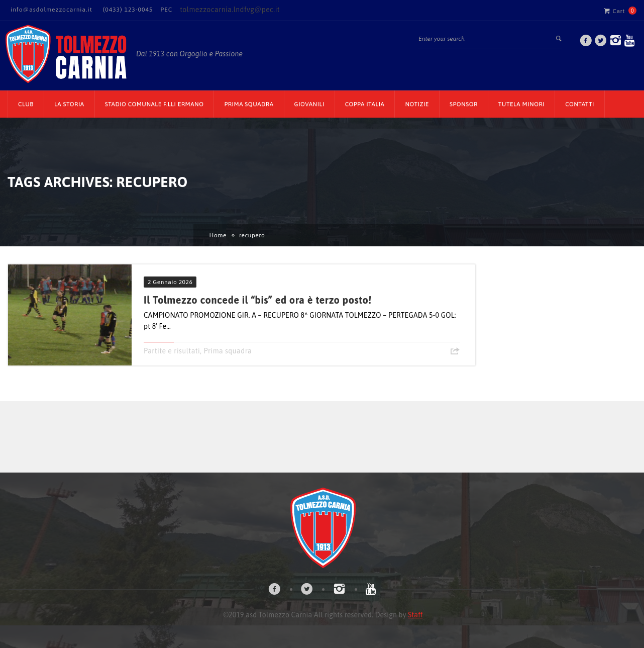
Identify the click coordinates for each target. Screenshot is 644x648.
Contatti (580, 104)
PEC (166, 10)
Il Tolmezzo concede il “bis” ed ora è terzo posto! (258, 300)
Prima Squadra (249, 104)
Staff (415, 615)
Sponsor (464, 104)
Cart (614, 11)
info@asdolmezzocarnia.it (51, 10)
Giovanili (309, 104)
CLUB (26, 104)
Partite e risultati (172, 351)
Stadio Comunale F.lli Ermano (154, 104)
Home (218, 235)
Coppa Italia (365, 104)
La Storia (69, 104)
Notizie (417, 104)
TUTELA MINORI (521, 104)
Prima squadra (228, 351)
